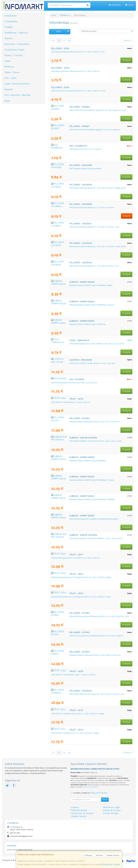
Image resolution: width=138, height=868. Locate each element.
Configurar (88, 855)
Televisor (9, 38)
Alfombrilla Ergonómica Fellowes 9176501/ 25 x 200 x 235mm (78, 636)
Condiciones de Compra (82, 813)
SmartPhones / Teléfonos (16, 33)
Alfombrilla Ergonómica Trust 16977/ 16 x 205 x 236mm (75, 558)
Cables (8, 61)
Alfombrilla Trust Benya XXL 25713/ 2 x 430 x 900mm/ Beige (78, 714)
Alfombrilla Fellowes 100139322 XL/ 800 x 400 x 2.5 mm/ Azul (79, 694)
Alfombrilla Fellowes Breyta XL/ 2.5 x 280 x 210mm (73, 207)
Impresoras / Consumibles (17, 44)
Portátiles (9, 27)
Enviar (105, 800)
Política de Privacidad (90, 787)
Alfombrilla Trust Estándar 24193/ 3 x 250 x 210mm (73, 675)
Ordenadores (10, 16)
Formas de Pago (111, 813)
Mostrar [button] (128, 41)
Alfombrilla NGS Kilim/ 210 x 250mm (67, 149)
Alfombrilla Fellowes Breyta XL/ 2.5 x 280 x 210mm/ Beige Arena (79, 188)
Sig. (69, 41)
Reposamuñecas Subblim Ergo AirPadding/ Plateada (74, 499)
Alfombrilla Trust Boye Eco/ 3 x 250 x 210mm (71, 402)
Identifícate (115, 5)
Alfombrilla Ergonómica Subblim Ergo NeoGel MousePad (76, 519)
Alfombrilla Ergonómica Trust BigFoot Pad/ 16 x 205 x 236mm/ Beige (81, 577)
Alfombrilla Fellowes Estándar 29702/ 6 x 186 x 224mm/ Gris (78, 52)
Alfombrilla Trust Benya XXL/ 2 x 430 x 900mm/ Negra (75, 733)
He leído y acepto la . (90, 793)
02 (64, 41)
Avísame (127, 216)
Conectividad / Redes (14, 50)
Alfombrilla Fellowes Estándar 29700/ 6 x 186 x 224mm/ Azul (78, 91)
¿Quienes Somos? (79, 816)
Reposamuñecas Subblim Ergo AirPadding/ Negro (73, 285)
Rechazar (99, 855)
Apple (7, 101)
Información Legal (111, 807)
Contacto (75, 807)
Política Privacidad (79, 810)
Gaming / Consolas (13, 55)
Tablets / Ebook (12, 72)
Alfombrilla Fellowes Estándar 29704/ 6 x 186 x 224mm (75, 71)
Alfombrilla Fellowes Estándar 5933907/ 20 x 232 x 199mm (77, 130)
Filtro (63, 31)
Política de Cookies (111, 864)
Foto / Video (10, 78)
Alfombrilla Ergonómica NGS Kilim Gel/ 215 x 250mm (74, 383)
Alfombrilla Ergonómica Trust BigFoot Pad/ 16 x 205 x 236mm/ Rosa (81, 597)
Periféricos (9, 67)
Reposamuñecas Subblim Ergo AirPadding (69, 460)
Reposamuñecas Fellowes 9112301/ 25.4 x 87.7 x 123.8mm (76, 422)
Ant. (54, 41)
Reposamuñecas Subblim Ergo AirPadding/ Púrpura (74, 305)
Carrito (129, 5)
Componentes (11, 21)
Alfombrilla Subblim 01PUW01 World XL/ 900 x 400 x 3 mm (78, 441)
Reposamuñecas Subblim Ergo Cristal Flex (69, 324)
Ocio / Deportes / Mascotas (17, 95)
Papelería (9, 89)
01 (59, 41)
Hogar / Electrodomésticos (17, 84)
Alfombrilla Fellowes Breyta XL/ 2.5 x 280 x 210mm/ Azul (76, 227)
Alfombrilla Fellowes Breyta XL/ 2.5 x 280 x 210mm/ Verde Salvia (79, 246)
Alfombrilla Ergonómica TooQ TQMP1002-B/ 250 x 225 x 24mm (79, 344)
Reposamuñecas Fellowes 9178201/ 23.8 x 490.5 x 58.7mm (77, 655)
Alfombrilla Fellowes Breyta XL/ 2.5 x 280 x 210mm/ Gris (76, 266)
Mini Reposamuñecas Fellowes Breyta (67, 168)
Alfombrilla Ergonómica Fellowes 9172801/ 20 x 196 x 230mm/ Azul (81, 616)
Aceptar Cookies (113, 855)
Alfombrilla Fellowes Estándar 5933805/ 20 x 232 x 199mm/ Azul (79, 110)
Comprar (126, 60)
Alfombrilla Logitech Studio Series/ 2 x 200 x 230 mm (74, 363)
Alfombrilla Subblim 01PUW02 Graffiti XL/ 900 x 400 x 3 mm (78, 538)
